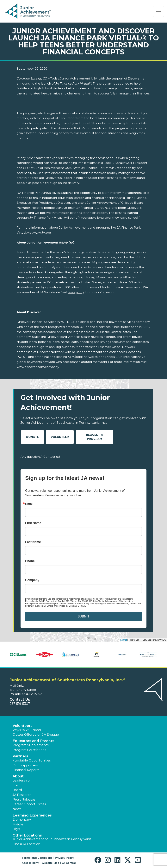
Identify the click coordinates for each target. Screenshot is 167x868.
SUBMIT (83, 616)
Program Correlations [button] (29, 750)
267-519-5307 (20, 704)
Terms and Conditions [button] (37, 858)
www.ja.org (76, 292)
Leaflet (124, 640)
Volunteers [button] (22, 726)
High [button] (16, 829)
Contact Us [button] (20, 699)
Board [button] (17, 790)
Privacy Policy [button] (65, 858)
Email (29, 504)
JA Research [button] (22, 795)
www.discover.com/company (38, 367)
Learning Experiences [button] (32, 815)
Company (32, 580)
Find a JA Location (26, 844)
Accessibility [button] (30, 863)
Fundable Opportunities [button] (32, 760)
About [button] (18, 776)
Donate (32, 437)
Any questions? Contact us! (40, 457)
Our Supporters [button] (25, 765)
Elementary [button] (22, 820)
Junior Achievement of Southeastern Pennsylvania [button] (52, 839)
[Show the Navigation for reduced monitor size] (158, 11)
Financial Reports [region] (26, 770)
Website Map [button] (50, 863)
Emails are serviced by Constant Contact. (66, 606)
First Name (33, 523)
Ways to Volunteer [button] (27, 730)
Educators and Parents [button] (33, 741)
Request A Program (95, 437)
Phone (30, 561)
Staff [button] (16, 785)
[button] (99, 860)
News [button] (17, 809)
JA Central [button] (69, 863)
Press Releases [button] (24, 799)
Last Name (33, 542)
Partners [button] (20, 756)
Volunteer (60, 437)
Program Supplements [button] (31, 745)
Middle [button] (18, 824)
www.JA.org (42, 233)
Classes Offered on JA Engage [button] (36, 735)
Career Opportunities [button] (29, 804)
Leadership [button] (21, 780)
